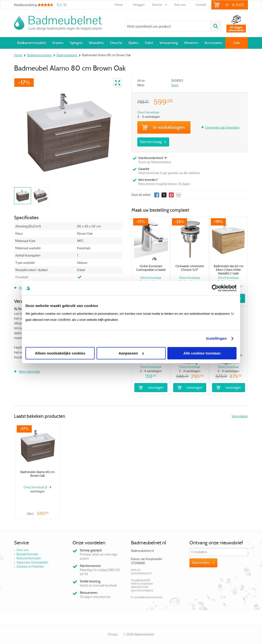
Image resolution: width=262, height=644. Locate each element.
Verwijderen (240, 416)
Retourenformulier (29, 558)
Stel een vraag (151, 142)
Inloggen (139, 5)
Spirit (175, 85)
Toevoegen (156, 387)
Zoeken (215, 26)
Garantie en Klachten (30, 567)
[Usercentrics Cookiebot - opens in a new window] (215, 288)
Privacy (113, 634)
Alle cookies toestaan (202, 353)
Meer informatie (29, 372)
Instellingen (217, 338)
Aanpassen (131, 353)
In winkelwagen (163, 127)
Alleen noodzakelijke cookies (60, 353)
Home (119, 5)
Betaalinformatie (27, 554)
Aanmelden (201, 563)
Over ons (180, 5)
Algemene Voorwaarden (32, 562)
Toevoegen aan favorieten (222, 127)
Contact (201, 5)
